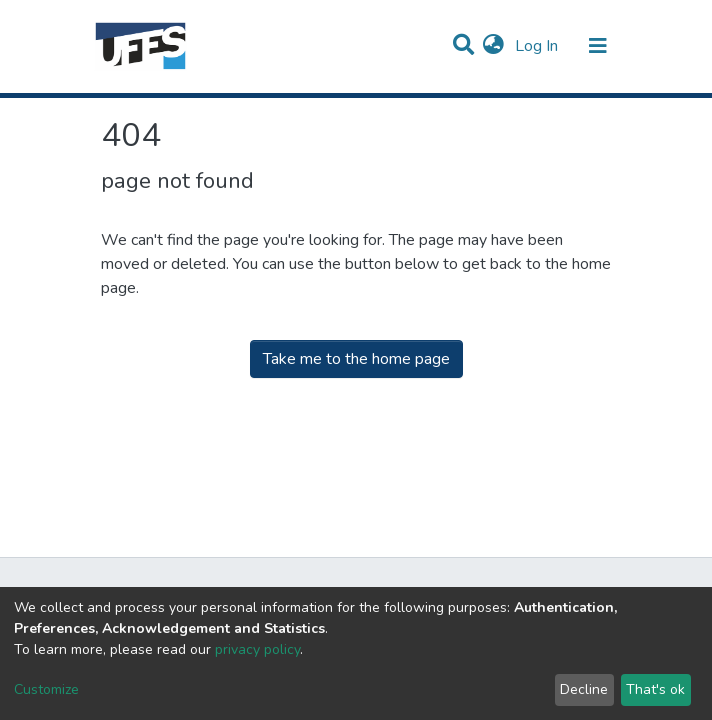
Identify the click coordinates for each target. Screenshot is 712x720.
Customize (46, 689)
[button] (493, 46)
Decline (584, 689)
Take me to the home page (356, 359)
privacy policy (257, 649)
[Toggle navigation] (598, 46)
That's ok (655, 689)
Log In (538, 46)
